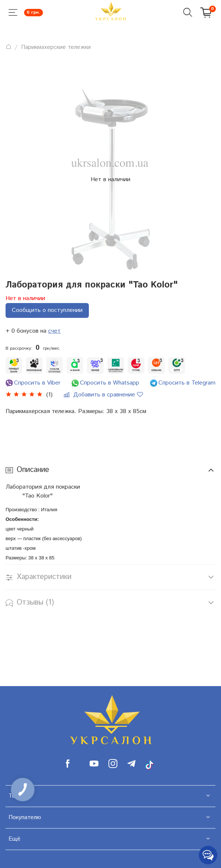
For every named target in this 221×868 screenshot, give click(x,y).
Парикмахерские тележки (56, 47)
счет (54, 331)
